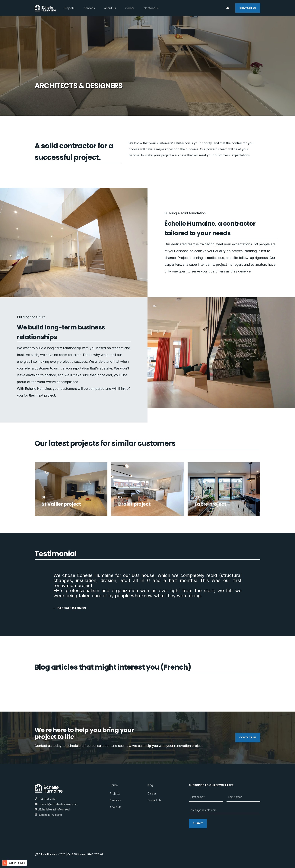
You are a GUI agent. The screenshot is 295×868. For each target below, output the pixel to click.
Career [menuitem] (152, 793)
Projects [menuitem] (115, 793)
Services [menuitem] (115, 800)
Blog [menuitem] (150, 785)
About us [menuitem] (116, 807)
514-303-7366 (46, 799)
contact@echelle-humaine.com (58, 804)
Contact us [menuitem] (154, 800)
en (227, 8)
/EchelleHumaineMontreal (52, 809)
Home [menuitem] (114, 785)
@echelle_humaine (48, 815)
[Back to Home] (45, 8)
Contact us (248, 737)
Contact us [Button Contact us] (248, 8)
